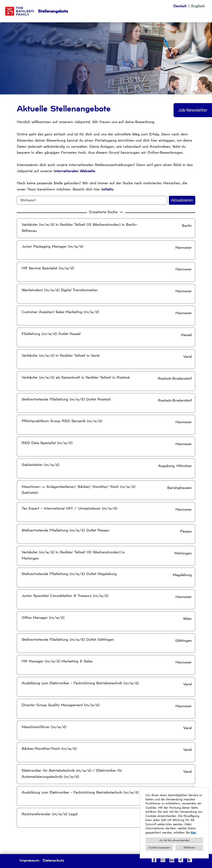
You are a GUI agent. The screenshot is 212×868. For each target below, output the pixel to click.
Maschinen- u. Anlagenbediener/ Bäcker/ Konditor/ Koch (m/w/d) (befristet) (78, 490)
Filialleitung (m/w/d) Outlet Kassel (51, 334)
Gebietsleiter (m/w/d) (40, 465)
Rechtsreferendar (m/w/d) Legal (50, 814)
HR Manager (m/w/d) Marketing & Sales (57, 661)
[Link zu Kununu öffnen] (190, 860)
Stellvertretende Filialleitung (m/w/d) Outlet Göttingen (68, 640)
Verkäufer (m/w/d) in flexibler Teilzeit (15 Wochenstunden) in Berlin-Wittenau (80, 228)
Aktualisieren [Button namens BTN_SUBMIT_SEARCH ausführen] (182, 200)
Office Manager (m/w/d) (43, 618)
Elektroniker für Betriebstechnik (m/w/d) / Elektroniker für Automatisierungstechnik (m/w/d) (72, 774)
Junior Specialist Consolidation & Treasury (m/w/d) (65, 596)
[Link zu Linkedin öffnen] (172, 860)
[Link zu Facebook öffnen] (154, 860)
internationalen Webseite (75, 171)
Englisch (198, 6)
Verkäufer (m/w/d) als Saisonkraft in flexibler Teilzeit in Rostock (76, 377)
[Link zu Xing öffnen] (181, 860)
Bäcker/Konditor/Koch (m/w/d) (49, 749)
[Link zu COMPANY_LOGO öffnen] (20, 11)
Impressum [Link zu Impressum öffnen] (29, 860)
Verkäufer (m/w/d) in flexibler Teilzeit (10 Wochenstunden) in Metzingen (73, 555)
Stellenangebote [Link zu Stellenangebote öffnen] (53, 11)
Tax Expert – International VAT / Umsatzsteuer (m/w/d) (69, 508)
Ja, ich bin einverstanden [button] (174, 840)
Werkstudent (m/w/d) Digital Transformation (60, 290)
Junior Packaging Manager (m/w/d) (52, 246)
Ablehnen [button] (189, 848)
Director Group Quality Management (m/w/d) (61, 705)
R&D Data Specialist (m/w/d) (47, 443)
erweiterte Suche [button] (107, 212)
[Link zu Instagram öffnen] (163, 860)
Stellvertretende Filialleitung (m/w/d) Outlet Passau (65, 530)
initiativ (107, 189)
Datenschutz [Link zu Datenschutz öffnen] (53, 860)
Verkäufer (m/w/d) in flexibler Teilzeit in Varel (61, 356)
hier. (194, 833)
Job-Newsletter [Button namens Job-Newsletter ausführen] (193, 110)
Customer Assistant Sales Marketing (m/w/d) (60, 312)
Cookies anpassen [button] (159, 848)
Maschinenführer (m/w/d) (44, 727)
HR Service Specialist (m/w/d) (48, 268)
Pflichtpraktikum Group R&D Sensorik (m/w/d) (62, 421)
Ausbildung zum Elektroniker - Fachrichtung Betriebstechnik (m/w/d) (80, 683)
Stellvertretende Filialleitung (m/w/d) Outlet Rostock (66, 399)
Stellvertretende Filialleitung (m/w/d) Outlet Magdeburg (69, 574)
